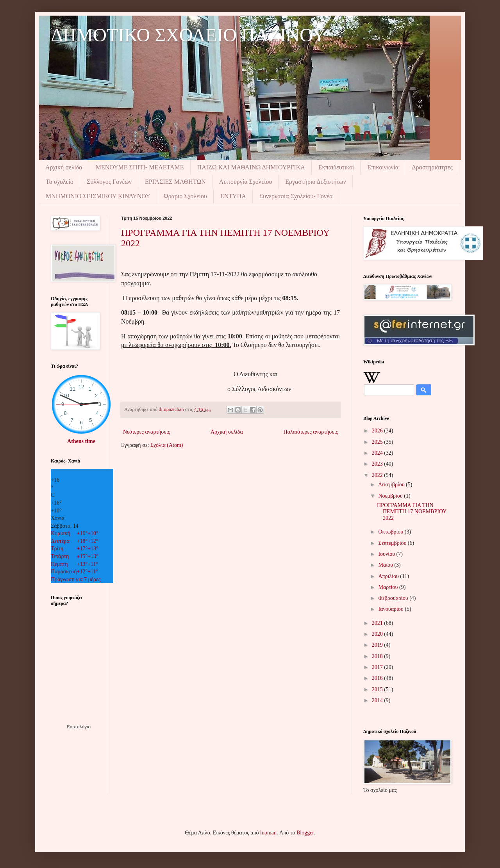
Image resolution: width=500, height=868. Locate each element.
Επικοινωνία (383, 167)
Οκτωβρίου (391, 532)
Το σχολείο (60, 182)
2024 (378, 453)
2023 (378, 464)
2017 (378, 667)
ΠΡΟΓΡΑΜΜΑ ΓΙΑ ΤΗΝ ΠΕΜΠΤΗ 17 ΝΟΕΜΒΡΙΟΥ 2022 (412, 512)
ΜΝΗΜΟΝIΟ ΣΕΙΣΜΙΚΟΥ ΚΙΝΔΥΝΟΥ (98, 196)
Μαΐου (386, 565)
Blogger (305, 833)
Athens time (81, 441)
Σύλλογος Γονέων (109, 182)
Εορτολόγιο (79, 727)
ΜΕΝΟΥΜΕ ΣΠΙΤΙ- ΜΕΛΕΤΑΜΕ (140, 167)
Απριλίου (389, 576)
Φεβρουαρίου (394, 598)
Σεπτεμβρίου (393, 543)
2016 (378, 678)
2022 (378, 475)
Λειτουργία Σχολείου (246, 182)
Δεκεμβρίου (392, 485)
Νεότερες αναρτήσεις (146, 432)
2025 (378, 442)
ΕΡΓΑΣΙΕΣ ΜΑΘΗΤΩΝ (175, 182)
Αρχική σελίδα (64, 167)
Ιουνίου (387, 554)
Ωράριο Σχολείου (185, 196)
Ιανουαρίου (391, 609)
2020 (378, 634)
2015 (378, 689)
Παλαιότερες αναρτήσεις (311, 432)
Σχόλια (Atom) (167, 445)
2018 (378, 656)
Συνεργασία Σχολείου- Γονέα (296, 196)
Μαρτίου (389, 587)
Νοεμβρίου (391, 496)
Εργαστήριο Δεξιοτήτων (315, 182)
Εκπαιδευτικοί (336, 167)
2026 (378, 431)
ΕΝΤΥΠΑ (233, 196)
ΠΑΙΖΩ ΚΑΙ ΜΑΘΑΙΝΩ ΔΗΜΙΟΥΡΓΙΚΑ (251, 167)
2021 (378, 623)
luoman (268, 833)
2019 (378, 645)
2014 (378, 700)
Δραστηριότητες (432, 167)
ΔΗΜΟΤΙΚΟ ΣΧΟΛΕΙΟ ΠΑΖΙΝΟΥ (188, 35)
